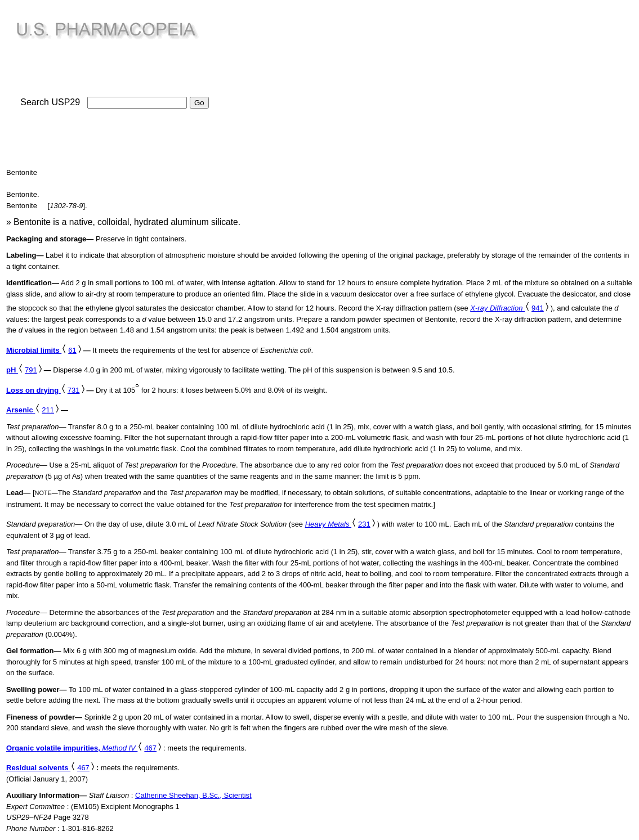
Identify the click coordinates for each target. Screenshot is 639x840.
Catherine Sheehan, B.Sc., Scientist (193, 795)
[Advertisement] (320, 85)
